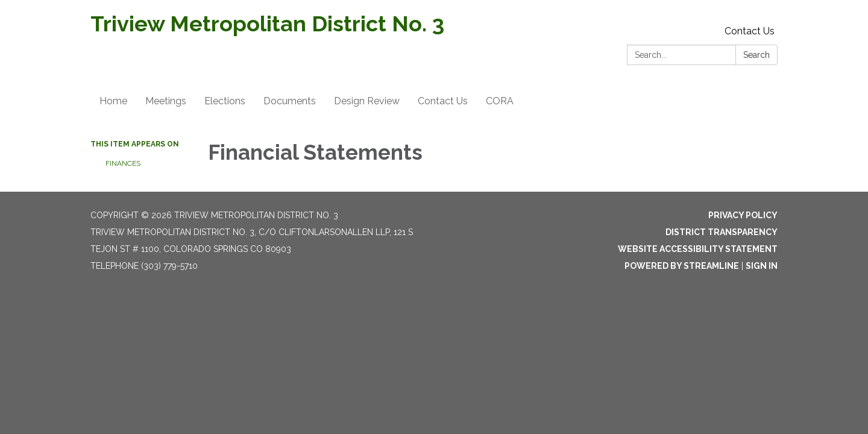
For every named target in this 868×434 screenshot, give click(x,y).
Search (756, 55)
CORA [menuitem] (500, 101)
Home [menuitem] (113, 101)
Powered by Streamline (682, 266)
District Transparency (722, 232)
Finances (123, 163)
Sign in (762, 266)
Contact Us (750, 31)
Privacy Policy (743, 215)
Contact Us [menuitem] (443, 101)
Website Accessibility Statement (698, 249)
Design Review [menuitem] (367, 101)
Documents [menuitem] (290, 101)
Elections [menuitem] (225, 101)
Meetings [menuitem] (166, 101)
